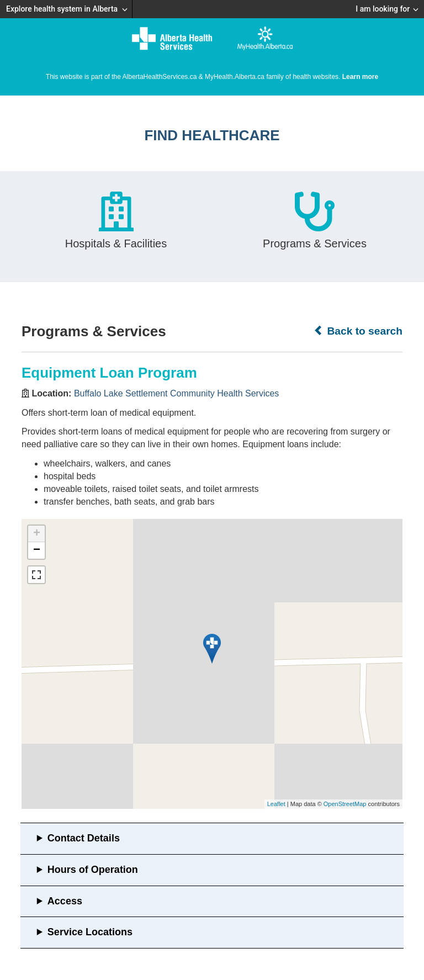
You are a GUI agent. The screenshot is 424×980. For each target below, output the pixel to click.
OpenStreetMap (345, 804)
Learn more (360, 77)
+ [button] (37, 534)
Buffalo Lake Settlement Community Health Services (176, 393)
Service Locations (90, 932)
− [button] (37, 550)
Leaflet (276, 804)
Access (65, 901)
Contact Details (84, 838)
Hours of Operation (93, 870)
